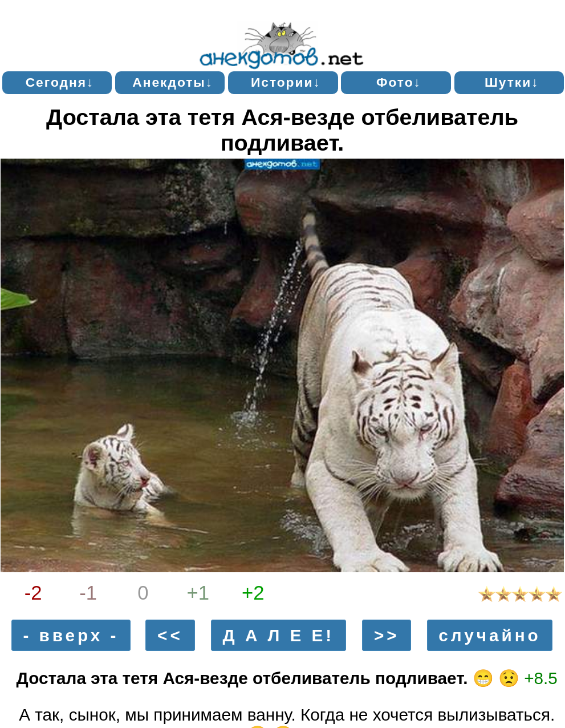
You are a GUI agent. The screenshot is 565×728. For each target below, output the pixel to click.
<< (170, 635)
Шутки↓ (512, 82)
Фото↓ (399, 82)
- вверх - (71, 635)
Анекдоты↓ (173, 82)
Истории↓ (286, 82)
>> (387, 635)
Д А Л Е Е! (279, 635)
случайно (489, 635)
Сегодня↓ (60, 82)
